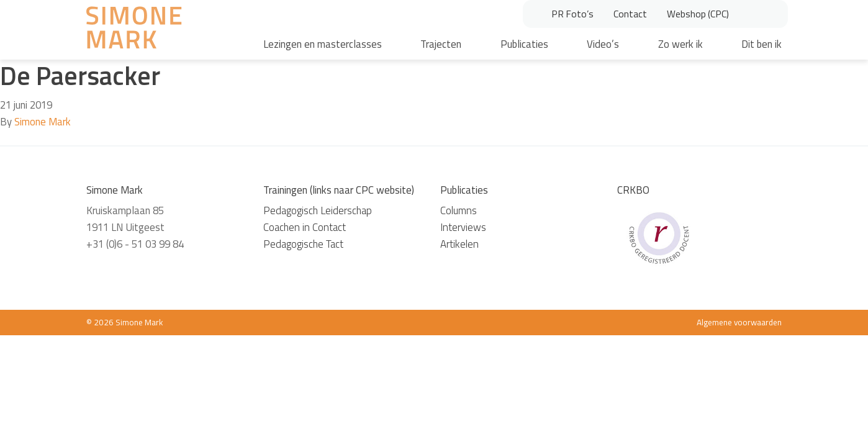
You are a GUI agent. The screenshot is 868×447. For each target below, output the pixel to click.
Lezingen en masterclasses (323, 44)
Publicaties (524, 44)
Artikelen (459, 244)
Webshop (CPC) (698, 14)
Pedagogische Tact (303, 244)
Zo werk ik (680, 44)
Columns (459, 210)
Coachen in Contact (305, 227)
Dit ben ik (762, 44)
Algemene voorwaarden (739, 322)
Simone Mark (43, 122)
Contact (630, 14)
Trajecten (441, 44)
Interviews (463, 227)
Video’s (603, 44)
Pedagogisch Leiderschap (318, 210)
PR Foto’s (572, 14)
